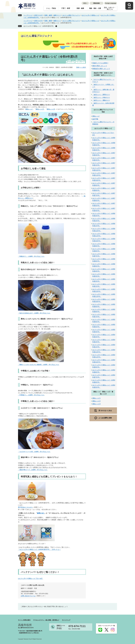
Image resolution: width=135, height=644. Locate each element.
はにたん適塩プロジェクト (71, 15)
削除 (56, 26)
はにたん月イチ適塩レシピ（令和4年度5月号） (39, 26)
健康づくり (57, 15)
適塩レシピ (29, 109)
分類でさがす (38, 15)
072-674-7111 (77, 626)
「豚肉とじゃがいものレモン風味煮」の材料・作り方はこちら (39, 365)
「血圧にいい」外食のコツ (101, 97)
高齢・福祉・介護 (95, 8)
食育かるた (41, 513)
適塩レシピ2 (40, 109)
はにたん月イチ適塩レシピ (90, 15)
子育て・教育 (66, 8)
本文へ (85, 3)
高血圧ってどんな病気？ (100, 63)
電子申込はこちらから (25, 507)
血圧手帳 (95, 119)
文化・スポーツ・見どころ (110, 8)
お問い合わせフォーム (28, 596)
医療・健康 (80, 8)
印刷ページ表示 (81, 67)
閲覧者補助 (97, 3)
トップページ (28, 15)
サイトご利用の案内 (24, 620)
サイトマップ (66, 620)
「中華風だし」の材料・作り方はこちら (31, 395)
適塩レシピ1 (96, 398)
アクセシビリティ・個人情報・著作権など (46, 620)
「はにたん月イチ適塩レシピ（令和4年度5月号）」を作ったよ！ (39, 549)
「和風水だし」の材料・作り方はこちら (31, 256)
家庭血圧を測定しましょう (101, 69)
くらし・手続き (51, 8)
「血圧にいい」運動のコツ (101, 100)
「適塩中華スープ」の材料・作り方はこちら (33, 470)
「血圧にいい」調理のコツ (101, 95)
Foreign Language (111, 3)
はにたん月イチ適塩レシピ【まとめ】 (30, 578)
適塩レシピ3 (51, 109)
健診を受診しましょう (100, 66)
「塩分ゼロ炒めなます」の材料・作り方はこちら (34, 313)
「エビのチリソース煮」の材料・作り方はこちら (34, 452)
